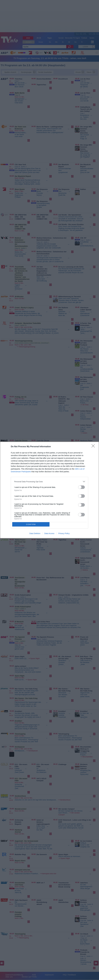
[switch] (81, 487)
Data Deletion (35, 533)
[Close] (94, 447)
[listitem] (49, 482)
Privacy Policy (64, 533)
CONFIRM (31, 524)
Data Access (49, 533)
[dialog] (49, 490)
